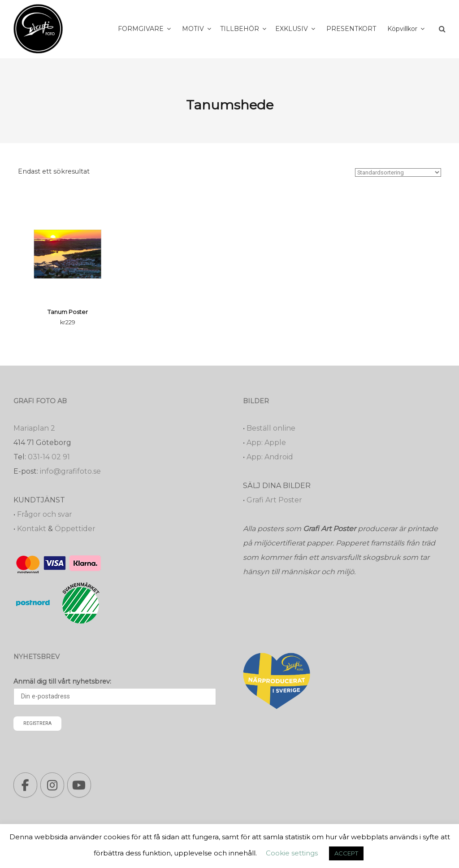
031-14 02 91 (49, 457)
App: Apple (266, 443)
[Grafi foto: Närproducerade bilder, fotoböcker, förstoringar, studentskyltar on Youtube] (79, 785)
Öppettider (75, 529)
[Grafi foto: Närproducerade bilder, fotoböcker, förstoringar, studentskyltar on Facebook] (25, 785)
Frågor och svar (45, 514)
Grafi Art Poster (274, 500)
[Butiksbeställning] (398, 172)
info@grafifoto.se (70, 471)
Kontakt (32, 529)
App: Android (270, 457)
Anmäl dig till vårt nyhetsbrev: (62, 681)
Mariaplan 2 (34, 428)
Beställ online (271, 428)
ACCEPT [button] (346, 853)
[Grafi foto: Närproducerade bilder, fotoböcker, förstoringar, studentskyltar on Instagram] (52, 785)
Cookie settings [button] (292, 853)
